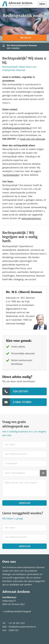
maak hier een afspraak (32, 139)
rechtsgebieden (11, 175)
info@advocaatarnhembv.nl (17, 128)
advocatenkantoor (31, 219)
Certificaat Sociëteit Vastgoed (17, 611)
